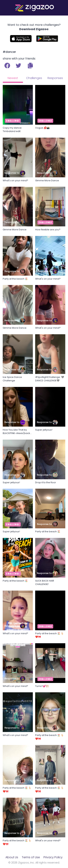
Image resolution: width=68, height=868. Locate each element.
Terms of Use (31, 857)
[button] (30, 65)
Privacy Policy (53, 857)
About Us (12, 857)
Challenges (34, 78)
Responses (55, 78)
